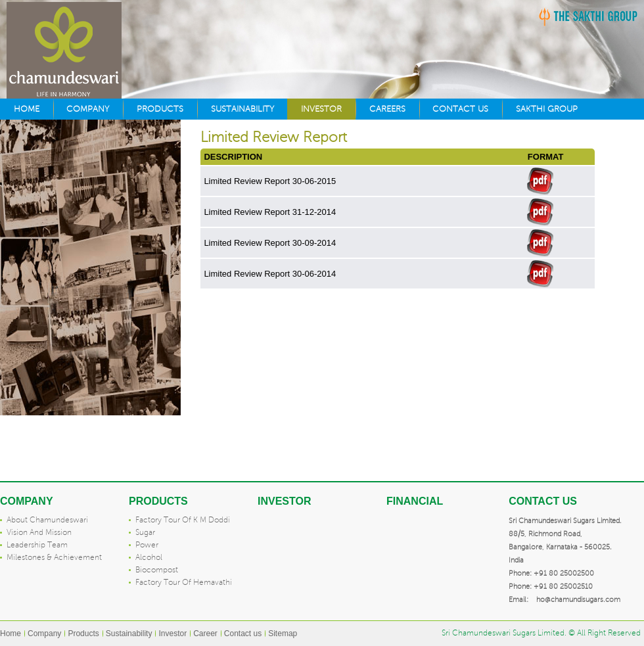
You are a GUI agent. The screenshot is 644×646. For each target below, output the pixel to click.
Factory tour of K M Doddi (183, 520)
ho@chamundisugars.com (578, 600)
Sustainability (242, 109)
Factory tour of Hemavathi (184, 583)
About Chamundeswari (47, 520)
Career (205, 634)
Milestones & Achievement (54, 558)
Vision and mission (39, 533)
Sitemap (283, 634)
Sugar (145, 533)
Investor (321, 109)
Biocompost (157, 570)
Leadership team (37, 545)
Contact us (460, 109)
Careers (387, 109)
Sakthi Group (547, 109)
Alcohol (149, 558)
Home (27, 109)
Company (88, 109)
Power (147, 545)
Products (160, 109)
